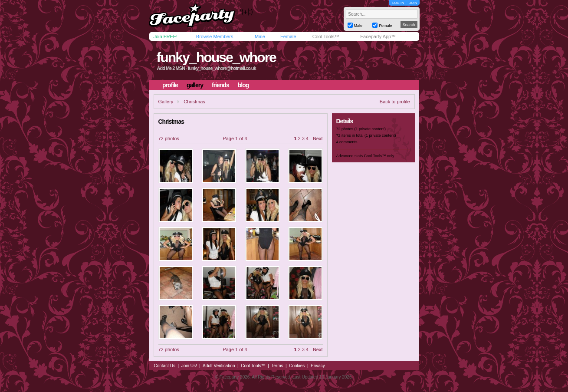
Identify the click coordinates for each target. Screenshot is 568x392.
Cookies (297, 366)
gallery (195, 85)
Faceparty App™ (378, 36)
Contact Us (165, 366)
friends (220, 85)
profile (170, 85)
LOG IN (398, 3)
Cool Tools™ (326, 36)
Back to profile (395, 102)
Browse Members (215, 36)
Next (318, 138)
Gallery (166, 102)
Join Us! (189, 366)
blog (243, 85)
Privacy (318, 366)
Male (260, 36)
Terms (277, 366)
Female (288, 36)
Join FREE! (166, 36)
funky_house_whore (216, 57)
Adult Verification (219, 366)
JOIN (413, 3)
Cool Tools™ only (379, 156)
